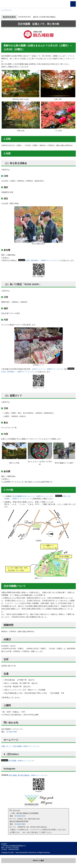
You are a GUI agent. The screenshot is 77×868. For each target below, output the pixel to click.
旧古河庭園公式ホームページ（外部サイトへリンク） (33, 496)
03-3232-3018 (20, 816)
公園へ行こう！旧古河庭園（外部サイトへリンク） (21, 746)
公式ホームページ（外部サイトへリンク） (48, 369)
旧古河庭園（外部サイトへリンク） (22, 761)
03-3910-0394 (12, 732)
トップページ (6, 10)
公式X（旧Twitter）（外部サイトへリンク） (42, 260)
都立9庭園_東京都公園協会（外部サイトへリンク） (25, 775)
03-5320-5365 (20, 824)
